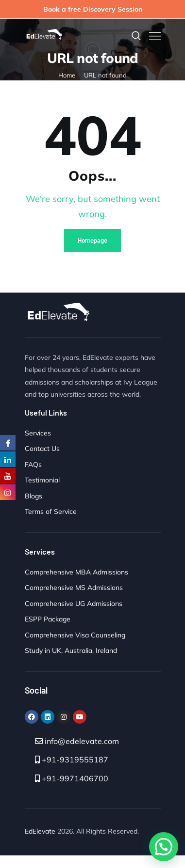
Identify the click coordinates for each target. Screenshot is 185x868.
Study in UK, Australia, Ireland (71, 651)
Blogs (34, 496)
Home (67, 75)
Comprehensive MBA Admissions (76, 572)
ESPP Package (48, 619)
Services (38, 433)
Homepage (92, 240)
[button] (164, 847)
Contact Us (42, 449)
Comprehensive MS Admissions (74, 588)
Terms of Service (51, 511)
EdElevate (40, 831)
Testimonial (42, 480)
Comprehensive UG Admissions (74, 604)
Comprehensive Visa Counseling (75, 635)
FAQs (33, 465)
